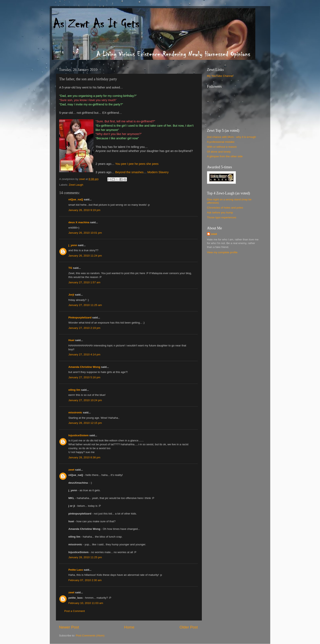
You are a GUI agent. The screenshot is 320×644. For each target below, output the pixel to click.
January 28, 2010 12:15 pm (85, 423)
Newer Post (69, 627)
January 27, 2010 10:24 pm (85, 400)
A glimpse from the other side (225, 156)
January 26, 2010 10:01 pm (85, 233)
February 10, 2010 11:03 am (86, 603)
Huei (71, 340)
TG (70, 268)
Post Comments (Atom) (90, 636)
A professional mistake (221, 142)
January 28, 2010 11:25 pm (85, 557)
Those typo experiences (222, 217)
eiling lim (74, 390)
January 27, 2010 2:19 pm (84, 328)
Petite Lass (76, 570)
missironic (75, 412)
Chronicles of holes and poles (225, 208)
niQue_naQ (76, 199)
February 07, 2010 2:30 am (85, 580)
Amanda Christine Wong (84, 367)
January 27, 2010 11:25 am (85, 305)
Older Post (189, 627)
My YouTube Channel (220, 76)
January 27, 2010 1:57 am (84, 282)
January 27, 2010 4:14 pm (84, 354)
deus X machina (79, 222)
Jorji (71, 295)
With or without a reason (222, 147)
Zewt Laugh (76, 185)
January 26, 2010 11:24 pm (85, 256)
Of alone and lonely (219, 152)
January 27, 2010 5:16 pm (84, 377)
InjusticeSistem (78, 435)
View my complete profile (222, 252)
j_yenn (73, 245)
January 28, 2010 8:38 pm (84, 457)
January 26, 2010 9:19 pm (84, 210)
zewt (71, 470)
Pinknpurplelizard (80, 318)
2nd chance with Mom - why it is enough (231, 137)
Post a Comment (75, 611)
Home (129, 627)
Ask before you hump (220, 213)
